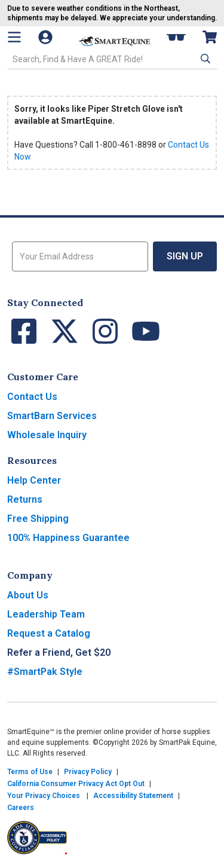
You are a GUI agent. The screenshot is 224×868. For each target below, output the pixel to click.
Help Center (34, 480)
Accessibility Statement (133, 796)
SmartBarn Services (52, 416)
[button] (204, 59)
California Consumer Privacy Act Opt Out (76, 784)
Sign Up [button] (185, 256)
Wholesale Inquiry (47, 435)
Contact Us (32, 397)
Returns (25, 499)
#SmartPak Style (45, 672)
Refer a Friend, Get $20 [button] (59, 652)
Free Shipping (38, 519)
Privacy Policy (88, 772)
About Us (28, 595)
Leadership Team (46, 614)
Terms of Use (30, 772)
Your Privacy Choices (44, 796)
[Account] (51, 37)
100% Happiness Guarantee (68, 538)
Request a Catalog (49, 633)
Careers (21, 808)
